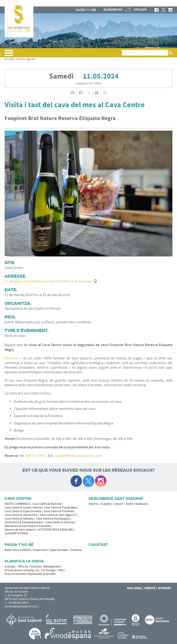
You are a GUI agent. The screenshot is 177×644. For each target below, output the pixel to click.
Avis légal (134, 588)
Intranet (165, 588)
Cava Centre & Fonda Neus (60, 508)
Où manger (49, 570)
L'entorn (118, 504)
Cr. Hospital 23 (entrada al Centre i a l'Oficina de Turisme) (48, 281)
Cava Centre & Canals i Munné (23, 508)
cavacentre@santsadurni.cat (77, 456)
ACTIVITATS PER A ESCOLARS (55, 530)
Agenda (31, 59)
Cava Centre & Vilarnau (60, 522)
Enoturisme (40, 550)
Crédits (150, 588)
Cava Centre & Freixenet (59, 511)
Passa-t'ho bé (19, 545)
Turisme (20, 59)
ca (78, 10)
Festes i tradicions (137, 504)
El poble (106, 504)
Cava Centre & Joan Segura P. (58, 515)
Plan (61, 570)
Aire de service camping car (22, 570)
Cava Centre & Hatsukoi (19, 519)
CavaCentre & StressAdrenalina (24, 522)
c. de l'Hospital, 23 (16, 595)
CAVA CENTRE (18, 498)
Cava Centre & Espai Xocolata (23, 511)
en (94, 10)
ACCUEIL (10, 59)
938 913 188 (34, 456)
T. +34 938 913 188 (15, 603)
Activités (10, 567)
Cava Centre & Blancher (47, 504)
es (83, 10)
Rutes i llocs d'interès (17, 550)
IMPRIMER (72, 93)
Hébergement (52, 567)
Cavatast (98, 545)
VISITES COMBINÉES (17, 504)
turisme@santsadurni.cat (20, 606)
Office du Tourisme (29, 567)
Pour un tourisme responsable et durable (30, 574)
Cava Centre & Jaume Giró (21, 515)
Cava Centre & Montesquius (53, 519)
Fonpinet (12, 358)
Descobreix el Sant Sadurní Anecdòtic (28, 526)
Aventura (76, 550)
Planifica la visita (24, 561)
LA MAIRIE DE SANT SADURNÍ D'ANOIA (142, 3)
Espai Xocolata (59, 550)
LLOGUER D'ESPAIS (16, 533)
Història (93, 504)
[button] (9, 55)
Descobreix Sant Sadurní (116, 498)
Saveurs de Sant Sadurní (20, 530)
